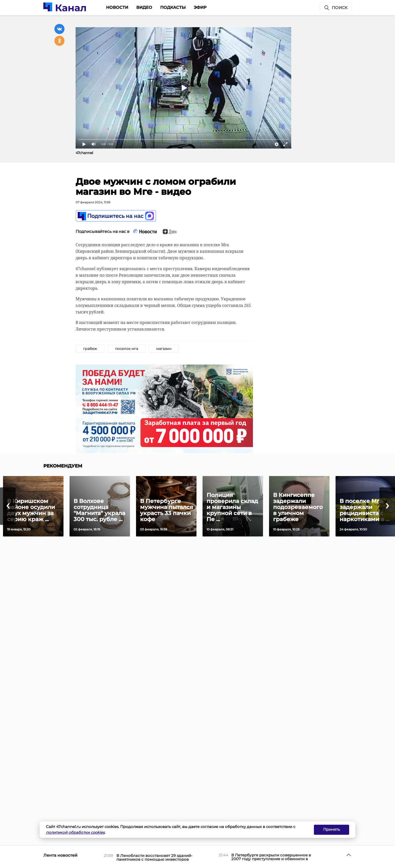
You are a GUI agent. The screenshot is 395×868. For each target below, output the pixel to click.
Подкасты (173, 7)
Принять (332, 829)
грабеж (90, 349)
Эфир (200, 7)
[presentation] (8, 506)
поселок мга (127, 349)
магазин (164, 349)
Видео (144, 7)
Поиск (336, 8)
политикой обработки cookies (75, 832)
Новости (117, 7)
